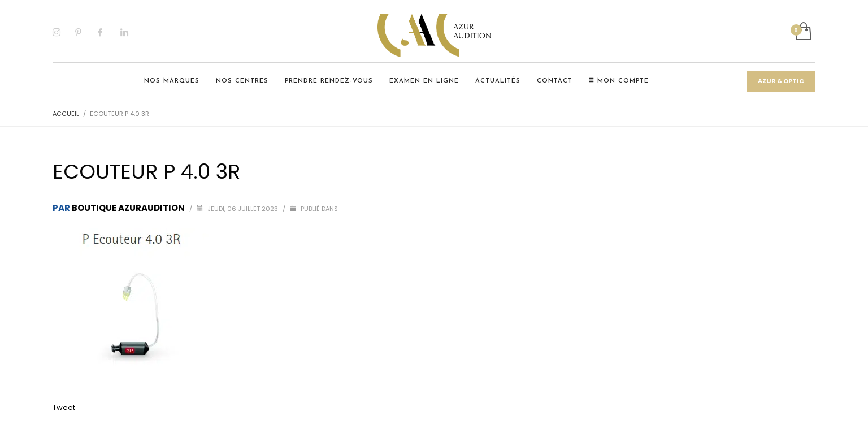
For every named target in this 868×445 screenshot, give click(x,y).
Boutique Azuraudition (129, 208)
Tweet (64, 407)
